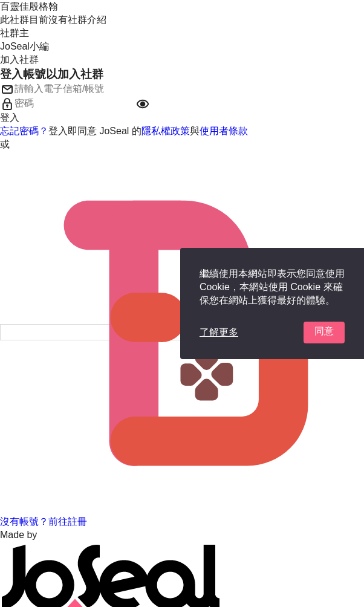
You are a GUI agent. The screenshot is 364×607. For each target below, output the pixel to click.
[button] (143, 104)
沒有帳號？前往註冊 (44, 521)
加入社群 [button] (19, 60)
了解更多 (219, 332)
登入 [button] (10, 118)
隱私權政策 (166, 131)
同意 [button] (324, 331)
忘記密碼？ (24, 131)
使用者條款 (224, 131)
